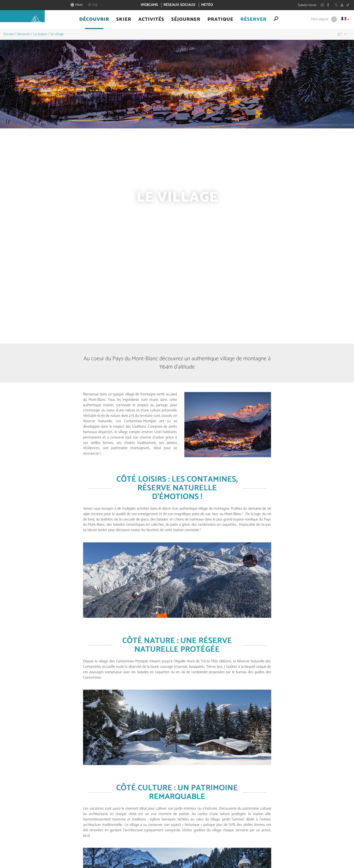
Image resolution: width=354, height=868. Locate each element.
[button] (94, 20)
